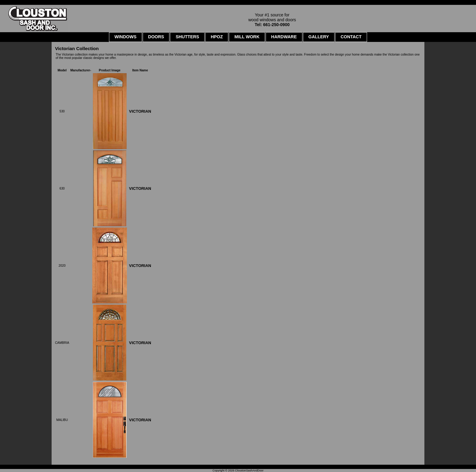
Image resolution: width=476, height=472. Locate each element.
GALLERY (319, 37)
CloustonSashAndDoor (249, 470)
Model (62, 70)
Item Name (140, 70)
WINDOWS (125, 37)
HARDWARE (284, 37)
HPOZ (217, 37)
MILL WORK (247, 37)
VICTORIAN (140, 111)
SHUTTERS (187, 37)
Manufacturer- (81, 70)
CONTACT (351, 37)
